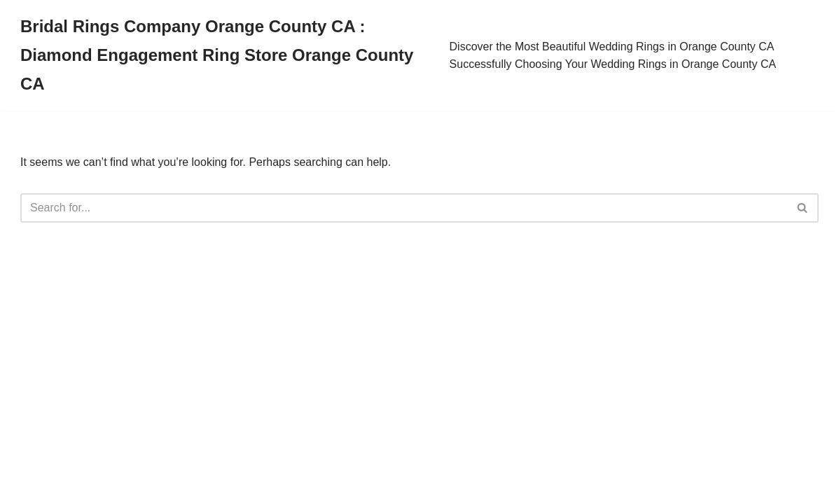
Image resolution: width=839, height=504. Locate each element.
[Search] (404, 208)
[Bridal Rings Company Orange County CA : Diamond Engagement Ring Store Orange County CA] (224, 55)
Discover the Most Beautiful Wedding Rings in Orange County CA (612, 47)
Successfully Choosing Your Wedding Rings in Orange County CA (613, 64)
